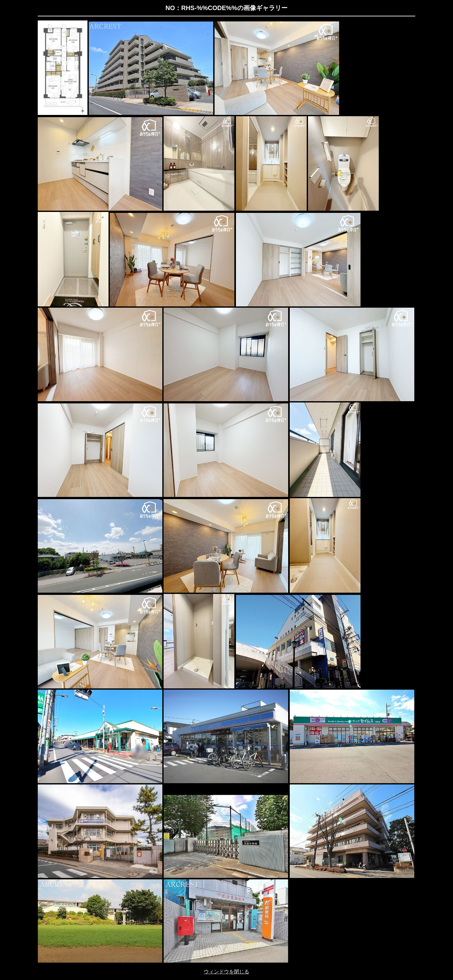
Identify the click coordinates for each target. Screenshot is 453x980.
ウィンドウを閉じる (226, 972)
